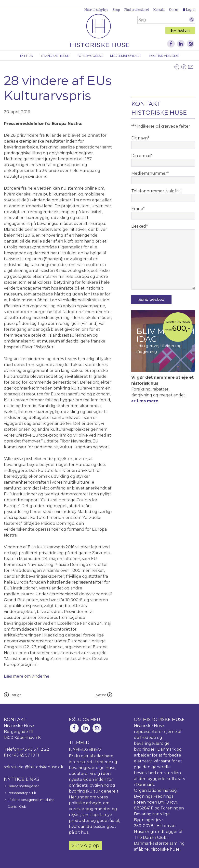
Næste (104, 695)
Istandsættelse (55, 56)
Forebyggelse (90, 56)
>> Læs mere (145, 401)
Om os (174, 10)
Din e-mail (142, 156)
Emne (138, 209)
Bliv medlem (180, 31)
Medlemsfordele (126, 56)
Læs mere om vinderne (27, 676)
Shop (116, 10)
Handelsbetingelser (23, 786)
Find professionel (136, 10)
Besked (139, 226)
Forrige (13, 695)
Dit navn (140, 138)
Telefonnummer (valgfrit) (157, 191)
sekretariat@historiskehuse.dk (34, 767)
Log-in (189, 10)
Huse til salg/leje (96, 10)
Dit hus (27, 56)
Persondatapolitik (22, 793)
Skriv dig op (86, 845)
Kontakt (159, 10)
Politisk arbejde (164, 56)
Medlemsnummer (150, 173)
